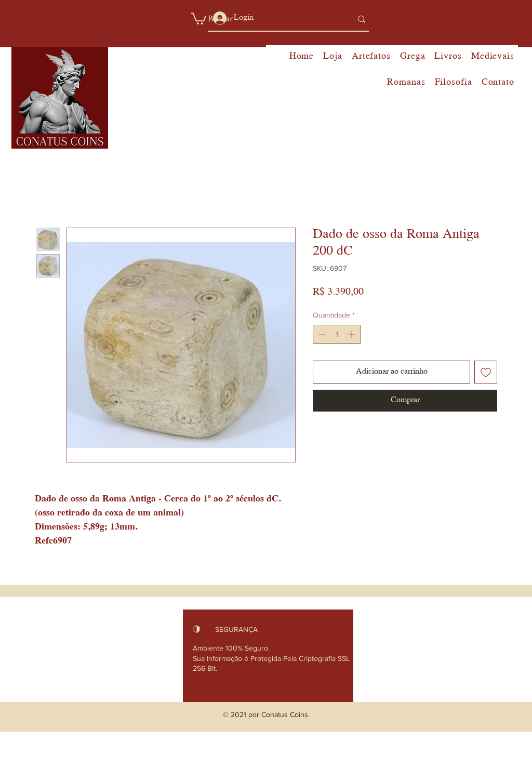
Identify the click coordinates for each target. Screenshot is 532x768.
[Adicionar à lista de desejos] (486, 372)
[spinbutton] (337, 334)
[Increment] (353, 334)
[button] (198, 18)
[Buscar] (272, 19)
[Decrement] (321, 334)
